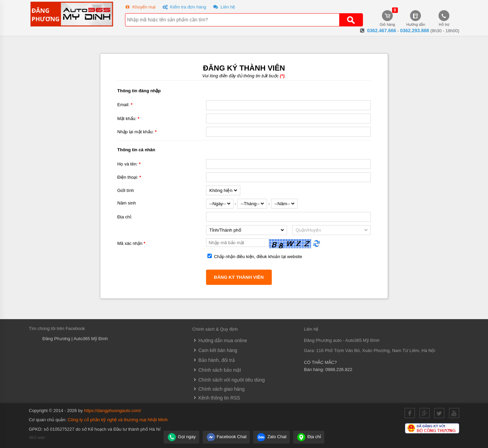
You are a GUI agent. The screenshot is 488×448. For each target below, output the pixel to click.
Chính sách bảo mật (217, 370)
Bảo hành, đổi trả (214, 360)
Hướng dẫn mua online (220, 340)
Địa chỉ (309, 437)
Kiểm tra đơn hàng (184, 7)
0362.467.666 (382, 31)
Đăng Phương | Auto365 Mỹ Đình (75, 339)
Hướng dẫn (416, 18)
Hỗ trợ (444, 18)
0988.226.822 (339, 369)
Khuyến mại (140, 7)
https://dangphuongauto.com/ (113, 411)
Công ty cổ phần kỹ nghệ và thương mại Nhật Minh (118, 420)
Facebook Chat (226, 437)
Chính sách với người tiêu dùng (229, 380)
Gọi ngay (181, 437)
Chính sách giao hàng (219, 389)
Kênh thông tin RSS (216, 398)
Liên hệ (223, 7)
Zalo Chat (271, 437)
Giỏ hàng (387, 18)
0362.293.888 (414, 31)
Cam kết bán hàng (215, 350)
